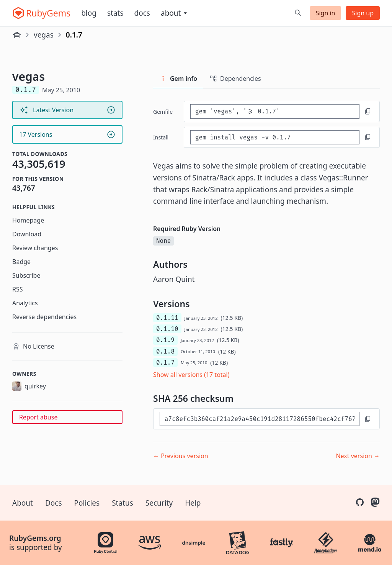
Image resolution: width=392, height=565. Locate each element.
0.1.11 (167, 318)
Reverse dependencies (44, 317)
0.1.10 (167, 329)
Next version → (358, 456)
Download (27, 234)
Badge (21, 262)
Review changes (35, 248)
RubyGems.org (35, 538)
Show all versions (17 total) (191, 375)
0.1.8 (165, 351)
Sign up (363, 13)
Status (122, 503)
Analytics (25, 303)
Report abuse (38, 417)
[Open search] (298, 13)
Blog (89, 13)
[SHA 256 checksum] (260, 419)
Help (193, 503)
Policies (87, 503)
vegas (44, 35)
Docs (142, 13)
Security (159, 503)
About (23, 503)
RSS (18, 289)
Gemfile (163, 112)
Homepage (28, 220)
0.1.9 (165, 340)
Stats (115, 13)
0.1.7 (165, 363)
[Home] (17, 35)
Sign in (326, 13)
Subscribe (26, 275)
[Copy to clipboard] (368, 111)
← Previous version (181, 456)
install (161, 137)
